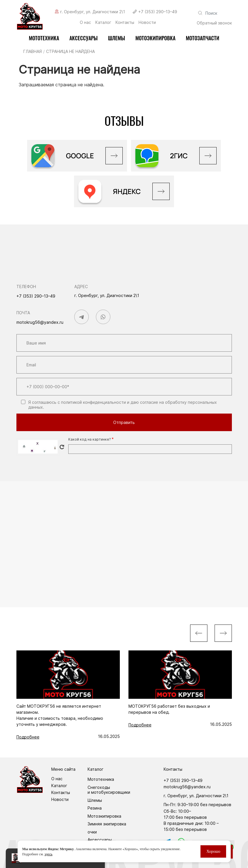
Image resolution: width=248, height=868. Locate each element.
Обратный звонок (214, 23)
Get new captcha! (62, 447)
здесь (48, 854)
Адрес (81, 287)
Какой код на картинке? (90, 439)
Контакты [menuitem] (125, 22)
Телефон (26, 287)
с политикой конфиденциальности (92, 402)
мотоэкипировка (155, 38)
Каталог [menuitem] (103, 22)
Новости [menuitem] (147, 22)
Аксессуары (84, 38)
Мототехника (44, 38)
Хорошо (213, 851)
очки (92, 832)
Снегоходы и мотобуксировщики (109, 790)
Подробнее (28, 737)
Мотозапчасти (202, 38)
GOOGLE (80, 156)
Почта (23, 313)
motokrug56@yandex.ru (40, 322)
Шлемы (117, 38)
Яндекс (127, 191)
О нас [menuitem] (85, 22)
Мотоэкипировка (104, 816)
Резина (95, 808)
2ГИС (179, 156)
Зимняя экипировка (107, 824)
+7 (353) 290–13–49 (158, 12)
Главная (33, 51)
